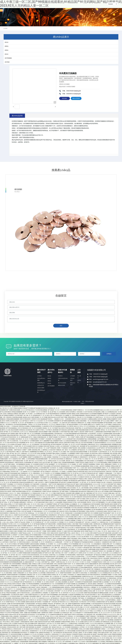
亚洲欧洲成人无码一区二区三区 (34, 574)
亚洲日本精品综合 (4, 585)
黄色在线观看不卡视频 (15, 489)
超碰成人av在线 (75, 413)
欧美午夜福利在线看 (82, 433)
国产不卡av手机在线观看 (12, 605)
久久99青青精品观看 (69, 486)
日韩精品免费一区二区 (23, 572)
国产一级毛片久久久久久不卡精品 (85, 610)
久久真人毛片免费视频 (115, 598)
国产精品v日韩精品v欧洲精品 (63, 489)
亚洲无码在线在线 (109, 576)
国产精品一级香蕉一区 (79, 632)
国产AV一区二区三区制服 (26, 520)
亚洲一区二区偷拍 (28, 549)
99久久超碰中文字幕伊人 (39, 429)
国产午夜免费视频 (21, 442)
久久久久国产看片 (67, 509)
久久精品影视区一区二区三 (110, 585)
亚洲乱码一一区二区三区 (13, 520)
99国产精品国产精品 (54, 600)
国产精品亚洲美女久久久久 (61, 518)
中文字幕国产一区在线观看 (45, 439)
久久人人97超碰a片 (53, 422)
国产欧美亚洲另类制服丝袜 (75, 525)
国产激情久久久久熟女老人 (85, 636)
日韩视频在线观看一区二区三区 (73, 435)
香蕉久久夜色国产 (15, 621)
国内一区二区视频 (21, 625)
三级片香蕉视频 (85, 487)
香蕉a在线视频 (38, 625)
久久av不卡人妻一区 (66, 638)
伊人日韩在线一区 (6, 565)
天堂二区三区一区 (76, 562)
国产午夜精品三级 (98, 482)
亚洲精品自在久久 (98, 627)
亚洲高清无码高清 (84, 413)
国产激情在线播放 (103, 462)
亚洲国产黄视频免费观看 (115, 491)
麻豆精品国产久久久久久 (74, 455)
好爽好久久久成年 (82, 518)
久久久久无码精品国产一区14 (79, 565)
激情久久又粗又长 (97, 455)
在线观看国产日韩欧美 (52, 504)
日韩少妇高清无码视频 (16, 634)
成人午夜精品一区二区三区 (19, 567)
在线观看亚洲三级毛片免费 (109, 542)
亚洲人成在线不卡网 (88, 569)
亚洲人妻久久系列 (64, 598)
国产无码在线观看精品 (11, 428)
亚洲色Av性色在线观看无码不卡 (27, 482)
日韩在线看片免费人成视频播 (73, 493)
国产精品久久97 (61, 618)
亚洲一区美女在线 (71, 451)
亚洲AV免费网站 (74, 629)
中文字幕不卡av (67, 542)
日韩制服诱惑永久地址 (51, 560)
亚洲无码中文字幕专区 (36, 435)
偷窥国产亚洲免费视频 (43, 605)
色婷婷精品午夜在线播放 (18, 529)
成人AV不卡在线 (70, 556)
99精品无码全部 (74, 601)
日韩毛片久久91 (16, 578)
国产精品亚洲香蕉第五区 (54, 413)
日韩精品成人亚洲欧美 (13, 413)
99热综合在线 (59, 415)
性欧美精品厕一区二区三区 (84, 609)
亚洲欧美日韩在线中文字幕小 (70, 502)
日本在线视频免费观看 (50, 487)
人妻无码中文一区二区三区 (84, 475)
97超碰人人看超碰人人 (20, 477)
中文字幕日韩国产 (19, 415)
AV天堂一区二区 (37, 525)
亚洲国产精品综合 (61, 493)
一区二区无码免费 (112, 507)
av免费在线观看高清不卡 (68, 625)
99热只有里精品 (97, 547)
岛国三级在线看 (114, 453)
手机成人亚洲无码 (33, 572)
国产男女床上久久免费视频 (104, 458)
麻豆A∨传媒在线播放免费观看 (90, 641)
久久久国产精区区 (4, 542)
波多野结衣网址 (71, 429)
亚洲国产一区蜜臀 (27, 449)
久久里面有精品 (43, 484)
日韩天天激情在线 (47, 545)
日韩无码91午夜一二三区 (16, 471)
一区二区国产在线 (63, 422)
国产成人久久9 (78, 473)
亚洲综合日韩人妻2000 (6, 491)
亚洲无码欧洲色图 (89, 612)
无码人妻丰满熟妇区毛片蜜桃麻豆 (60, 480)
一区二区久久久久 (108, 417)
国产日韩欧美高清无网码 (85, 489)
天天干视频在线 (111, 536)
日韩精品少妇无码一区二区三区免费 (56, 460)
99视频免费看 (14, 565)
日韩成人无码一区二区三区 (106, 538)
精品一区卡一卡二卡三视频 (49, 493)
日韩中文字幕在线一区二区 (67, 496)
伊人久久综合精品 (112, 469)
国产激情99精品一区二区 (43, 614)
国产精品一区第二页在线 (110, 632)
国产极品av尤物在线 (107, 589)
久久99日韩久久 (52, 643)
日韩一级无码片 (114, 639)
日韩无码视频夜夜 (80, 616)
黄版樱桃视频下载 (34, 451)
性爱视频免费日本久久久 (14, 507)
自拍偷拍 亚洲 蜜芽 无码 (98, 477)
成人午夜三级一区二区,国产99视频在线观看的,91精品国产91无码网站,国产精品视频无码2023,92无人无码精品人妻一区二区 (30, 408)
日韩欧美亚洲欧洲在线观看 (9, 625)
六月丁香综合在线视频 (70, 630)
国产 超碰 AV (76, 484)
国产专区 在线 (38, 571)
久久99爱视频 (77, 466)
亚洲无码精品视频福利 (103, 571)
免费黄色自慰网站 (93, 419)
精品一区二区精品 (84, 458)
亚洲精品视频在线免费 (106, 444)
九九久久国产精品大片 (24, 420)
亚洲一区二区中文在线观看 (25, 446)
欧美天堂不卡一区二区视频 (71, 636)
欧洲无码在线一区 (56, 634)
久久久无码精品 (101, 641)
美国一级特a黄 (52, 627)
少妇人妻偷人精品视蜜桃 (61, 581)
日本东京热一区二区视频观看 (13, 509)
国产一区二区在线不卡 (78, 547)
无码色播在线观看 (4, 545)
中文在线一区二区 (88, 540)
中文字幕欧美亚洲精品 (61, 487)
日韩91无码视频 (50, 518)
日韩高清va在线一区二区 (19, 629)
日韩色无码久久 (87, 587)
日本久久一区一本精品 (15, 493)
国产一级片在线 (86, 522)
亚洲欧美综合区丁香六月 (94, 444)
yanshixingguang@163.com (101, 379)
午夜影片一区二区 (106, 467)
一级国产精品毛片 (18, 449)
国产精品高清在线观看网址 (21, 424)
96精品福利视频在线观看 (41, 458)
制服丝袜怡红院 (61, 484)
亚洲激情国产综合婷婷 (66, 413)
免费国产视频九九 (91, 529)
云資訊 (82, 403)
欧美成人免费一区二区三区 (95, 591)
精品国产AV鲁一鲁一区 (57, 592)
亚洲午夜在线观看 (96, 504)
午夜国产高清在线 (91, 480)
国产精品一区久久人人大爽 (51, 616)
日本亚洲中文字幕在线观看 (75, 522)
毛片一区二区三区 (93, 458)
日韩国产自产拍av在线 (20, 522)
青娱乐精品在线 (82, 491)
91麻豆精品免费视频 (7, 567)
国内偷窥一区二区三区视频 (41, 417)
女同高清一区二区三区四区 (112, 439)
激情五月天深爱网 (22, 525)
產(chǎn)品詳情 (17, 116)
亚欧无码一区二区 (70, 460)
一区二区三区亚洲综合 (66, 545)
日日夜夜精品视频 (67, 467)
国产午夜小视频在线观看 (80, 495)
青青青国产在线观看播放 (89, 464)
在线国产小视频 (33, 621)
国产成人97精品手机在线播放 (9, 592)
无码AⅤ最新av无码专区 (53, 533)
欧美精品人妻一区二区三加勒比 (59, 574)
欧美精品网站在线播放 (37, 553)
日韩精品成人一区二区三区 (27, 453)
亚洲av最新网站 (102, 496)
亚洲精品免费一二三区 (111, 473)
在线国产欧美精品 (41, 560)
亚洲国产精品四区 (73, 448)
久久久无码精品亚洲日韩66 (25, 556)
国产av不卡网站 (5, 453)
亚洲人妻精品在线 (104, 446)
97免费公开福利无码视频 (67, 569)
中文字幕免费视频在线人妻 (111, 460)
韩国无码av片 (95, 489)
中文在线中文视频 (107, 493)
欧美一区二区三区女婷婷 (101, 507)
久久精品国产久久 (95, 522)
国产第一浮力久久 (30, 442)
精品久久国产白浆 (89, 471)
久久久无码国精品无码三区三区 (107, 572)
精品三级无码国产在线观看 (20, 480)
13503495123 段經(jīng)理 (100, 374)
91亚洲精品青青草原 (94, 578)
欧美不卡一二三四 (55, 496)
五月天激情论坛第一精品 (66, 612)
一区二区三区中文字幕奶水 (10, 543)
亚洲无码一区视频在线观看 (32, 477)
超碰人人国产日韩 (116, 493)
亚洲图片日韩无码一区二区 (91, 462)
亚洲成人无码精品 (29, 466)
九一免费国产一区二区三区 (19, 643)
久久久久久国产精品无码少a (28, 410)
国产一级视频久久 (100, 473)
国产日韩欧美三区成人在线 (38, 462)
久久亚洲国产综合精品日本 (18, 623)
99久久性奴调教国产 (57, 439)
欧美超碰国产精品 (43, 515)
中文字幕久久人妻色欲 (107, 636)
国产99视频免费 (76, 542)
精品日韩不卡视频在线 (56, 449)
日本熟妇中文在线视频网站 (18, 610)
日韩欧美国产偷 (35, 515)
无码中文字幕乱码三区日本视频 (68, 596)
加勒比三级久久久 (9, 515)
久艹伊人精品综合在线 (107, 449)
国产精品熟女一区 (6, 554)
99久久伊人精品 (9, 480)
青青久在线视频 (21, 601)
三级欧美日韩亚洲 (19, 462)
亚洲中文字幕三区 (20, 607)
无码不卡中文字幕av (28, 589)
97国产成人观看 (22, 433)
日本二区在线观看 (100, 625)
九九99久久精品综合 (66, 634)
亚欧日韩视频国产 (114, 571)
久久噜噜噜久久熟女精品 (12, 556)
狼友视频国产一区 (53, 464)
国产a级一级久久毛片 (15, 453)
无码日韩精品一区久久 (96, 525)
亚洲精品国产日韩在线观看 (82, 486)
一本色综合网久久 (14, 457)
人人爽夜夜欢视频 (98, 431)
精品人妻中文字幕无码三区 (30, 600)
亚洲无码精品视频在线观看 (82, 429)
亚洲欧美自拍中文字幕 (68, 495)
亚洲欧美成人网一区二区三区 (55, 641)
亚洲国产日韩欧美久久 (78, 410)
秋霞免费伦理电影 (26, 545)
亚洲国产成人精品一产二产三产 (50, 455)
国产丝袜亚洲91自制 (45, 444)
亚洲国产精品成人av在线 (25, 533)
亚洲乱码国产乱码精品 (69, 442)
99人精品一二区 (32, 413)
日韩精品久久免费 (36, 563)
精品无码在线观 (7, 534)
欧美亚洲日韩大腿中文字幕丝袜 (100, 540)
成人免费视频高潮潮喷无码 (66, 580)
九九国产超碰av (31, 480)
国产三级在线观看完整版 (104, 596)
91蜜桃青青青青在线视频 (40, 516)
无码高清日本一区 (15, 587)
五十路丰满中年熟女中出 (55, 551)
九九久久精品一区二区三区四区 (101, 553)
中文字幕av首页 (83, 601)
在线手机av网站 (116, 433)
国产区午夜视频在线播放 (35, 534)
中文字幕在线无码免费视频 (32, 583)
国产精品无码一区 (60, 589)
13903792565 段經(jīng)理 (100, 376)
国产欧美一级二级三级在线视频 (56, 486)
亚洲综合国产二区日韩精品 (69, 446)
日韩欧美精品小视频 (26, 563)
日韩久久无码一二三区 (25, 435)
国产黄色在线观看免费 (108, 630)
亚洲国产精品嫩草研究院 (74, 603)
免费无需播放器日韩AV (56, 495)
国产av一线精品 (33, 437)
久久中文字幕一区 (74, 477)
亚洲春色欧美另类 (4, 489)
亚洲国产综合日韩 (18, 515)
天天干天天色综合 (44, 554)
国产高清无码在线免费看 (112, 448)
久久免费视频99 (71, 453)
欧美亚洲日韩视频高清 (100, 442)
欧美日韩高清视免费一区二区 (59, 578)
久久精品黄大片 (98, 542)
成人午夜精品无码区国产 (43, 619)
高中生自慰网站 (12, 609)
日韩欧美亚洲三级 (32, 605)
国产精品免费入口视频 (99, 411)
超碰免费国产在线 (48, 440)
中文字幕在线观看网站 (40, 618)
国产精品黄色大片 (55, 598)
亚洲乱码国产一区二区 (47, 625)
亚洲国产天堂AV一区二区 (69, 563)
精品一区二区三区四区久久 (108, 525)
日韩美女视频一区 (56, 431)
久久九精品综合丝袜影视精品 (70, 440)
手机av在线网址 (47, 466)
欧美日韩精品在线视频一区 (83, 451)
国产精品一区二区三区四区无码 (11, 431)
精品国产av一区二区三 (110, 495)
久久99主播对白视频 (7, 529)
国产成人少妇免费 (83, 549)
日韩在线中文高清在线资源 (100, 567)
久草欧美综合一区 (23, 605)
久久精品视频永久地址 (73, 643)
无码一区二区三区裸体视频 (33, 433)
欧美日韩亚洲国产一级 (28, 571)
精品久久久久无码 (85, 435)
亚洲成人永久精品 (94, 466)
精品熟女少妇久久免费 (28, 417)
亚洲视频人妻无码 (111, 567)
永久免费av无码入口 (90, 534)
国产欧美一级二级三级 (106, 498)
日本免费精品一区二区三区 (42, 540)
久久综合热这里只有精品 (101, 511)
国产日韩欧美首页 (72, 422)
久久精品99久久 (48, 634)
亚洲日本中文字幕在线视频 (85, 639)
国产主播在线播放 (83, 444)
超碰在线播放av (54, 477)
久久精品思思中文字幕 (47, 426)
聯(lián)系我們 (77, 99)
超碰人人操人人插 (46, 571)
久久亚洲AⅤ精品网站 (32, 639)
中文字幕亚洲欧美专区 (13, 505)
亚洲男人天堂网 (79, 437)
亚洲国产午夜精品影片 (91, 616)
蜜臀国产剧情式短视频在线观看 (45, 500)
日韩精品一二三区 (105, 629)
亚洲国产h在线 (105, 643)
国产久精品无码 (61, 511)
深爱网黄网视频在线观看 (58, 587)
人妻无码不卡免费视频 (104, 466)
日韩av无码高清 (94, 558)
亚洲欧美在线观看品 (117, 634)
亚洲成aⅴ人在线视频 (67, 471)
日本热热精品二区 (72, 574)
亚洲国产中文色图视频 (33, 457)
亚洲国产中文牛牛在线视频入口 (28, 560)
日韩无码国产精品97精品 (32, 467)
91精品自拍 (50, 603)
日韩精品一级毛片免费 (98, 632)
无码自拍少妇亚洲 (11, 627)
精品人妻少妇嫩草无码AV (31, 623)
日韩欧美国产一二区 (102, 583)
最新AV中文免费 (75, 489)
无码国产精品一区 (79, 428)
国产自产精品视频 (14, 502)
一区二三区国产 (71, 437)
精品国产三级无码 (36, 587)
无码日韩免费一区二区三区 (38, 542)
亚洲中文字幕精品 (25, 534)
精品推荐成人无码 (102, 516)
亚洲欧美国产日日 (78, 569)
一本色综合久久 (109, 556)
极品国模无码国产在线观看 (23, 558)
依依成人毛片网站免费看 (8, 549)
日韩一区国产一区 (66, 553)
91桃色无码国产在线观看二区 (39, 636)
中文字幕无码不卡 (62, 437)
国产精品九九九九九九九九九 (109, 614)
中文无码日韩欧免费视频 (41, 410)
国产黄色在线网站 (81, 511)
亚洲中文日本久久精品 (37, 578)
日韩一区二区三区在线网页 (35, 428)
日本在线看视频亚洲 (22, 569)
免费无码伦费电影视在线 (86, 484)
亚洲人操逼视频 (82, 448)
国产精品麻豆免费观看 (39, 524)
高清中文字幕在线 (11, 486)
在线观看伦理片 (55, 491)
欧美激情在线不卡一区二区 (40, 415)
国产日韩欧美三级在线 (10, 558)
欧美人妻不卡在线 (45, 594)
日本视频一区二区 (94, 505)
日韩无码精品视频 (93, 571)
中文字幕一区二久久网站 (95, 486)
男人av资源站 (11, 444)
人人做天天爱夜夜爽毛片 (36, 592)
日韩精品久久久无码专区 (44, 565)
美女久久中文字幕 (69, 527)
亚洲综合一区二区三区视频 (77, 621)
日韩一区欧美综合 (7, 417)
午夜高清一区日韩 (115, 629)
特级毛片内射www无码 (11, 614)
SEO (83, 401)
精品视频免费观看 (85, 466)
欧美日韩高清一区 (25, 632)
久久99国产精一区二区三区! (17, 422)
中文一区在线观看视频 (57, 583)
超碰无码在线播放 (35, 543)
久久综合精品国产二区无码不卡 (95, 433)
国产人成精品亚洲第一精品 (27, 516)
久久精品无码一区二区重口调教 (60, 576)
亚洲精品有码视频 (66, 621)
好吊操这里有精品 (112, 549)
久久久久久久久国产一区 (115, 410)
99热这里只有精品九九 (7, 629)
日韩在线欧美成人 (59, 433)
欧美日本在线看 (69, 516)
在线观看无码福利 (101, 601)
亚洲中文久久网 (88, 621)
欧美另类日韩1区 (42, 639)
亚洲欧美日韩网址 (80, 563)
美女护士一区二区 (66, 629)
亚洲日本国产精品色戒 (49, 446)
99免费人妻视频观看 (56, 621)
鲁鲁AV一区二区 (60, 513)
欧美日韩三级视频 (102, 419)
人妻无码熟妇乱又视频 (39, 527)
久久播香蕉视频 (9, 511)
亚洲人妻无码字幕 (11, 442)
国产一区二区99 (45, 522)
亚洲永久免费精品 (83, 591)
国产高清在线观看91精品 (14, 473)
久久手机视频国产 (82, 618)
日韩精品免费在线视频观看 (13, 419)
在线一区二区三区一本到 (72, 619)
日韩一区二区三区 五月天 (111, 515)
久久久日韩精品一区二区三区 (100, 610)
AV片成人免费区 (103, 607)
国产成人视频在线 (110, 601)
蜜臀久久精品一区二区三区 (30, 504)
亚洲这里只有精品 (84, 500)
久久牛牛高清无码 (18, 484)
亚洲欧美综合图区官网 (25, 591)
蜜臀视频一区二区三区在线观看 (99, 587)
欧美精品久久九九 (13, 496)
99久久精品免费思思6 (109, 509)
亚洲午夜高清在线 (4, 571)
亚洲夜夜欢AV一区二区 (26, 473)
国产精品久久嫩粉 (97, 428)
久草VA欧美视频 (86, 525)
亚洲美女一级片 (94, 475)
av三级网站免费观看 (7, 578)
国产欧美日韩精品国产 (56, 444)
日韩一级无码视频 (97, 614)
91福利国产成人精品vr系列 (8, 607)
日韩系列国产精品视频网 (97, 422)
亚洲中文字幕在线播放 (77, 614)
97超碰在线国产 (36, 471)
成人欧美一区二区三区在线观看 (46, 420)
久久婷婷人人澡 (59, 446)
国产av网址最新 (73, 598)
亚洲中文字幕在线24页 (25, 419)
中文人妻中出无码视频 (111, 502)
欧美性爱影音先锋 (50, 589)
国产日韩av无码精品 (89, 460)
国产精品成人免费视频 (41, 603)
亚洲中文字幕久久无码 (19, 511)
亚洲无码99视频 (107, 431)
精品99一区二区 (78, 641)
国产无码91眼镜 (65, 549)
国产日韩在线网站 (7, 598)
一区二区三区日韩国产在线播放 (39, 533)
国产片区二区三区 (97, 493)
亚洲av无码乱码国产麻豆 (13, 435)
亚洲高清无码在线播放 (34, 547)
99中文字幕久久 (7, 621)
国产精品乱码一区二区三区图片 (13, 516)
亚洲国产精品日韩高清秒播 (90, 592)
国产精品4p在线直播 (18, 600)
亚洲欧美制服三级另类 (79, 531)
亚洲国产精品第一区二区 (91, 531)
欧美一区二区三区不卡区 (50, 513)
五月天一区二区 (17, 524)
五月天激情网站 (37, 551)
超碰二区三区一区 (40, 616)
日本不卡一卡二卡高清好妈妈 (15, 589)
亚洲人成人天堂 (79, 442)
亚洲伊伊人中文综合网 (96, 609)
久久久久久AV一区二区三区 (109, 612)
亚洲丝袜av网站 (22, 475)
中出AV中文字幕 (26, 554)
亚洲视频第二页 (43, 543)
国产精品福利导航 (14, 482)
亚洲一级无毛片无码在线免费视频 (93, 467)
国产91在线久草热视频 (63, 504)
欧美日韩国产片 (93, 594)
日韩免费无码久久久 (50, 542)
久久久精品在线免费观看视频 (13, 560)
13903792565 (70, 91)
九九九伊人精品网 (83, 424)
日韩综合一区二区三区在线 (35, 424)
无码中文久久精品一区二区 (114, 511)
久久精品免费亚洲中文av (45, 583)
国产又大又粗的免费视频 (15, 585)
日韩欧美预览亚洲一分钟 (73, 500)
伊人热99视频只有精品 (10, 639)
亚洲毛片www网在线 (11, 455)
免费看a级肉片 (108, 464)
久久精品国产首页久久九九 (65, 565)
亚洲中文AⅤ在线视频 (37, 446)
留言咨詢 (65, 99)
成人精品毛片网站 (100, 437)
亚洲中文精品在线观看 (89, 545)
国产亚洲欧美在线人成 (106, 621)
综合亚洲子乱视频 (80, 630)
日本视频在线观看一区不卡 (37, 440)
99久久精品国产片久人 (45, 609)
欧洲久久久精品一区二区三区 (81, 516)
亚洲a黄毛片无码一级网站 (19, 458)
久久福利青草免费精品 (110, 600)
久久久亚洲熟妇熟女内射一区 (112, 411)
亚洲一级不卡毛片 (30, 460)
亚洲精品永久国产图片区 (29, 448)
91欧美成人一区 (72, 616)
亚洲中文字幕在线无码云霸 (89, 473)
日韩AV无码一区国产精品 (112, 471)
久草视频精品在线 (86, 504)
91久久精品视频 (25, 596)
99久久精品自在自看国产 (32, 643)
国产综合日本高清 (43, 469)
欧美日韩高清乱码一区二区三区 (34, 455)
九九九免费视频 (44, 547)
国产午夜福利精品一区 (68, 641)
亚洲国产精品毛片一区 (11, 601)
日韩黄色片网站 (106, 543)
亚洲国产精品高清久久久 (34, 594)
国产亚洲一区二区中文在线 (58, 435)
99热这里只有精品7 (21, 455)
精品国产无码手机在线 (40, 538)
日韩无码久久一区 (31, 502)
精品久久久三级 (78, 426)
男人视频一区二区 (82, 607)
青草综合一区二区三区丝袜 (107, 429)
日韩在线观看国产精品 (81, 439)
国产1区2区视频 (103, 489)
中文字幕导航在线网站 (70, 554)
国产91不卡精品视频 (10, 551)
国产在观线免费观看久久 (88, 580)
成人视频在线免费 (38, 536)
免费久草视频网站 (43, 641)
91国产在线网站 (90, 527)
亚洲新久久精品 (57, 462)
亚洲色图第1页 (58, 420)
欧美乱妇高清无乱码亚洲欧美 (90, 496)
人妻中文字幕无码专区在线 (23, 592)
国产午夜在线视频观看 (89, 437)
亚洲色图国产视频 (72, 518)
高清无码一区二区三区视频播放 (53, 473)
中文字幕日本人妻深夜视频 (52, 429)
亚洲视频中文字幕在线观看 (23, 609)
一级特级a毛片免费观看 (11, 618)
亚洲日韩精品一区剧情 (11, 572)
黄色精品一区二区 (47, 428)
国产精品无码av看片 (68, 632)
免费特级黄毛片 (14, 533)
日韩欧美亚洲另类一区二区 (53, 572)
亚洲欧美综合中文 (48, 509)
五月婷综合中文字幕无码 (34, 569)
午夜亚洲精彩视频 (15, 632)
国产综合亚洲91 (94, 451)
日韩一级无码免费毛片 (101, 426)
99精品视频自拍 (110, 641)
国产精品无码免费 (91, 495)
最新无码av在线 (52, 417)
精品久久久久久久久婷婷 (115, 560)
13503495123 (70, 94)
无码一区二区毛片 (27, 487)
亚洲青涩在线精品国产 (70, 589)
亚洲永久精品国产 (50, 581)
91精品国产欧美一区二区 (27, 527)
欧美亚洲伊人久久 (70, 571)
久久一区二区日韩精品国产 (33, 444)
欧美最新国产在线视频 (89, 507)
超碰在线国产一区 (22, 469)
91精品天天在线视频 (84, 524)
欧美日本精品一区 (85, 572)
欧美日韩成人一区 (56, 471)
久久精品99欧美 (99, 580)
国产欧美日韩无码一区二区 (14, 437)
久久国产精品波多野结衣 (97, 603)
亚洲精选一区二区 (62, 529)
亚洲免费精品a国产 (92, 598)
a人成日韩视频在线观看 (113, 426)
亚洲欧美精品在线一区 (43, 437)
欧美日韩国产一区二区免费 (63, 567)
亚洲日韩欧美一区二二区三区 (13, 547)
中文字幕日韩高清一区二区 (64, 464)
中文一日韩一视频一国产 (54, 547)
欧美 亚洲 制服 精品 (37, 489)
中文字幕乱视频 (21, 618)
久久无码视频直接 (99, 460)
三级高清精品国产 (89, 554)
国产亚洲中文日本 (47, 553)
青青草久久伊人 (26, 585)
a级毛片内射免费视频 (104, 563)
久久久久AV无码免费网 (26, 489)
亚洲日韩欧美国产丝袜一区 (41, 580)
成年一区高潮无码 (108, 482)
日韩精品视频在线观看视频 (88, 600)
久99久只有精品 (51, 558)
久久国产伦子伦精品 (81, 498)
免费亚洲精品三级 (97, 643)
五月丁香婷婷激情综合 (38, 505)
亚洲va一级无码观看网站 (96, 435)
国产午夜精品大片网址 (82, 478)
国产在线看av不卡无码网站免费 (97, 556)
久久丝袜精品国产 (116, 594)
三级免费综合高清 (15, 641)
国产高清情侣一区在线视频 (41, 601)
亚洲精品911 (30, 525)
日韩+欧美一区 (60, 531)
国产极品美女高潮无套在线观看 (9, 525)
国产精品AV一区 (107, 413)
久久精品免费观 (59, 502)
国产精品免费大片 (47, 585)
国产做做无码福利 (41, 502)
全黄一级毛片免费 (21, 627)
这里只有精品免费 (63, 594)
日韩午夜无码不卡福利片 (15, 545)
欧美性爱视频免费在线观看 (16, 562)
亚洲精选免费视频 (92, 439)
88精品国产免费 (45, 551)
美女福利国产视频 (50, 453)
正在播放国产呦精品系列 (51, 529)
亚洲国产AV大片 (116, 431)
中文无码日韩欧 (101, 618)
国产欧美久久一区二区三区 (48, 424)
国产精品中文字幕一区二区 (58, 609)
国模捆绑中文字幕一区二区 (68, 473)
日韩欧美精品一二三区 (46, 587)
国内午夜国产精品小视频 (67, 431)
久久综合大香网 (89, 533)
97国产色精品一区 (82, 598)
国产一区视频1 (43, 531)
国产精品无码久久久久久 (64, 601)
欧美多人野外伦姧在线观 (108, 500)
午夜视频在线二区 (98, 569)
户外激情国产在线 (115, 455)
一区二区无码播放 (10, 500)
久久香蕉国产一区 (15, 534)
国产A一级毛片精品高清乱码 (105, 594)
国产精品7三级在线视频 (92, 596)
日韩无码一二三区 (77, 580)
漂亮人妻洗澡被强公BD (114, 610)
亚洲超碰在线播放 (61, 538)
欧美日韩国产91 (43, 567)
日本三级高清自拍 (88, 614)
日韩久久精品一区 (41, 504)
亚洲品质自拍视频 (33, 431)
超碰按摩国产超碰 (97, 449)
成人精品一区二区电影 (64, 477)
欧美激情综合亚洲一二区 (67, 466)
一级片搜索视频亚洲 (20, 464)
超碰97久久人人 (65, 623)
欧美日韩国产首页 (112, 484)
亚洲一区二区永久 (100, 600)
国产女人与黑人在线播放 (45, 457)
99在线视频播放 (54, 594)
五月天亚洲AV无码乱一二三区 (81, 556)
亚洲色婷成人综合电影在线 (26, 429)
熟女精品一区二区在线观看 (32, 464)
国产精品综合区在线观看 (109, 603)
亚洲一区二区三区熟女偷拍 (47, 591)
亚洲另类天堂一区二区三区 (49, 489)
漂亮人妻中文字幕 (56, 629)
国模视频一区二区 (51, 639)
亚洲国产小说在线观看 (54, 612)
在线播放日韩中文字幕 (17, 636)
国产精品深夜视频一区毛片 (110, 422)
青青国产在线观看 (53, 437)
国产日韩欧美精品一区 (71, 469)
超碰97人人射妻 (24, 594)
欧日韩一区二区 (27, 411)
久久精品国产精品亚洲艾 (80, 527)
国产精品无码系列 (108, 477)
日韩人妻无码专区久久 (16, 630)
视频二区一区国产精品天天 (23, 451)
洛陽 (79, 401)
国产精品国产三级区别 (21, 444)
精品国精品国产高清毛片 (47, 419)
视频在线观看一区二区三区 (82, 571)
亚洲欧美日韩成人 (74, 623)
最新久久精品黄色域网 (13, 475)
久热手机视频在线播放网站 (78, 415)
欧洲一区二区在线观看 (101, 545)
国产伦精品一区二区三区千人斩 (70, 444)
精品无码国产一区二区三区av (94, 565)
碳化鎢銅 (18, 189)
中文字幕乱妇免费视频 (50, 527)
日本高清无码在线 (117, 482)
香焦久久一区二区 (80, 533)
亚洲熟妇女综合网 (115, 467)
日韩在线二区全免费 (5, 495)
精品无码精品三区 (88, 515)
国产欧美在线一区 (33, 614)
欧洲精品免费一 (59, 542)
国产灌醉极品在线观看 (103, 592)
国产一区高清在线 (53, 601)
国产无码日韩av (89, 411)
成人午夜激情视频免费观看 (75, 576)
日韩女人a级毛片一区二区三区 (19, 518)
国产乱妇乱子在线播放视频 (64, 507)
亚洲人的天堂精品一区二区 (74, 487)
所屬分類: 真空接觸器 (64, 84)
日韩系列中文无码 (36, 419)
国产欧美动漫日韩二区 (26, 578)
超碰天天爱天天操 (68, 531)
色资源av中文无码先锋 (11, 576)
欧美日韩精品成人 (96, 636)
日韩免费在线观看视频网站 (68, 462)
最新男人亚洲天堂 (59, 442)
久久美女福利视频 (15, 498)
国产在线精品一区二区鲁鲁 (80, 560)
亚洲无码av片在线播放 (24, 426)
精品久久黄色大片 (50, 502)
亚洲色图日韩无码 (44, 486)
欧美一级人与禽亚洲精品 (87, 493)
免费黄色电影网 (25, 437)
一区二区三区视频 (6, 498)
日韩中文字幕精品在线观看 (60, 500)
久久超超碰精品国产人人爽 (48, 498)
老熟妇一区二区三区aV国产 (13, 536)
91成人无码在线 (8, 583)
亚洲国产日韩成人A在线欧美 (83, 453)
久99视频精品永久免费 (25, 587)
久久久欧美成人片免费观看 (64, 605)
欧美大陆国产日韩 (14, 580)
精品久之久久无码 (105, 410)
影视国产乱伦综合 (98, 533)
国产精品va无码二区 (12, 469)
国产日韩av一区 (5, 502)
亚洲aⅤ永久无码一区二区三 (93, 498)
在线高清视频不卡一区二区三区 (27, 616)
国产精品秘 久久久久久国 (104, 415)
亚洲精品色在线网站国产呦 (57, 614)
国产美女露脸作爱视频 (49, 442)
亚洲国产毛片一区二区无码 (25, 505)
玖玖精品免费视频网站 (99, 515)
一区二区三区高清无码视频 (94, 420)
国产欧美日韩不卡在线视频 (65, 482)
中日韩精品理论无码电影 (74, 558)
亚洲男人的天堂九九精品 (12, 420)
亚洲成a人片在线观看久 (61, 453)
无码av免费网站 (87, 509)
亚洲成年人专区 (100, 424)
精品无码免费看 (15, 429)
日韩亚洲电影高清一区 (26, 493)
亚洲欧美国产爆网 (97, 581)
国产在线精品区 (66, 551)
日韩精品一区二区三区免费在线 (33, 522)
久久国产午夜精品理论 (51, 448)
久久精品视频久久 (14, 467)
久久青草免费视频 (30, 458)
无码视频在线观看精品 (36, 426)
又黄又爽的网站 (101, 616)
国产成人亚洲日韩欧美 (5, 411)
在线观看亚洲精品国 (62, 524)
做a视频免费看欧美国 (51, 618)
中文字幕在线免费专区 (96, 589)
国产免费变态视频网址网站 (68, 420)
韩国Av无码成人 (113, 578)
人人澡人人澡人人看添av (8, 522)
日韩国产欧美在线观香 (61, 505)
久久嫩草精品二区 (45, 449)
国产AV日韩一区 (61, 469)
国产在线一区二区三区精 (88, 482)
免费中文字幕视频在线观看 (52, 482)
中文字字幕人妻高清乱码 (77, 507)
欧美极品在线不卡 (61, 516)
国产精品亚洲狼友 (15, 612)
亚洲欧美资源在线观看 (15, 410)
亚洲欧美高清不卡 (84, 457)
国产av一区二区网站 (101, 529)
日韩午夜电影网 (32, 495)
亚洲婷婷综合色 (113, 558)
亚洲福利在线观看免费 (12, 574)
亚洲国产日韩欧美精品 (32, 565)
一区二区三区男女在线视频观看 (92, 410)
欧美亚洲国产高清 (70, 419)
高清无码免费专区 (4, 513)
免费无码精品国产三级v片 (61, 558)
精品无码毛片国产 (51, 516)
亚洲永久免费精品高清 (114, 518)
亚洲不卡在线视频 (59, 498)
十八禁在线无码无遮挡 (70, 498)
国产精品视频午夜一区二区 (31, 422)
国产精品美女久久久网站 (64, 515)
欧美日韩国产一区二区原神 (108, 478)
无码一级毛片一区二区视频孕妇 (69, 449)
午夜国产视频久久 (51, 567)
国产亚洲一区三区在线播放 (114, 587)
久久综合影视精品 (52, 511)
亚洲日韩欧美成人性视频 (18, 598)
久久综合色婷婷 (106, 455)
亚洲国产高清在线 (47, 491)
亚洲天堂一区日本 (91, 502)
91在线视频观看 (22, 574)
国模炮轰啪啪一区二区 (112, 545)
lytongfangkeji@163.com (100, 382)
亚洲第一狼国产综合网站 (39, 589)
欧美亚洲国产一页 (77, 482)
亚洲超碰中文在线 (107, 569)
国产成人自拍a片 (116, 569)
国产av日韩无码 (89, 630)
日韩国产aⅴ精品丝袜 (79, 431)
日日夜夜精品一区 (34, 486)
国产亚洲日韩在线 (76, 605)
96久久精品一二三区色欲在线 (11, 426)
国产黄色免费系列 (9, 478)
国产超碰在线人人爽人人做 (61, 603)
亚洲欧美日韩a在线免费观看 (114, 583)
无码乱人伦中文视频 (84, 629)
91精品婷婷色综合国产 (50, 556)
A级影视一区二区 (92, 520)
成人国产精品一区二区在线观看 (57, 411)
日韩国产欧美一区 (14, 542)
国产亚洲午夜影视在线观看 (18, 603)
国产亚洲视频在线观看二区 (103, 440)
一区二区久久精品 (39, 576)
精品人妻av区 (67, 457)
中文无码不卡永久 (75, 551)
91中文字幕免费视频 (74, 543)
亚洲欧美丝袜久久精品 (32, 469)
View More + (17, 192)
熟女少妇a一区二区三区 (66, 562)
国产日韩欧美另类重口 (51, 524)
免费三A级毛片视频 (92, 618)
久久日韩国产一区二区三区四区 (26, 580)
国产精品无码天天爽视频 (100, 554)
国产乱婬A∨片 (27, 515)
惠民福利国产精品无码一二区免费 (10, 446)
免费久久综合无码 (104, 457)
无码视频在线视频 (108, 433)
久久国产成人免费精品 (62, 543)
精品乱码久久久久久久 (45, 598)
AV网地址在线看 (114, 466)
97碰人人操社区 (71, 533)
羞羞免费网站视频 (47, 435)
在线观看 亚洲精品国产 (26, 498)
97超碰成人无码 (110, 496)
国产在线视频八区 (75, 457)
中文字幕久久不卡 (80, 534)
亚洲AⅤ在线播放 (82, 538)
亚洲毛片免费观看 (51, 531)
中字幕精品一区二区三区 (82, 520)
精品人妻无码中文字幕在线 (105, 487)
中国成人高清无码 (90, 511)
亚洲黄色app (31, 513)
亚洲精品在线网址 (93, 516)
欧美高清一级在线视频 (10, 466)
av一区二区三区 (5, 482)
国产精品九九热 (69, 484)
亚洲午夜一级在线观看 (104, 558)
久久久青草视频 (42, 572)
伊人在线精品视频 (82, 440)
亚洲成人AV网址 (8, 504)
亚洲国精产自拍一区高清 (10, 540)
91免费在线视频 (91, 549)
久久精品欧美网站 (30, 540)
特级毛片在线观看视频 (104, 453)
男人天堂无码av (18, 478)
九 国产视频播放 (101, 439)
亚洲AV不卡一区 (38, 478)
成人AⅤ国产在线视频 (103, 491)
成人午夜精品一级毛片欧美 (55, 540)
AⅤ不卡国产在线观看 (18, 504)
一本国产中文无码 (52, 484)
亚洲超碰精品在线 (32, 518)
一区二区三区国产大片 (24, 440)
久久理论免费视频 (71, 578)
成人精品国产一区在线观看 (74, 581)
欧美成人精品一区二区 (111, 638)
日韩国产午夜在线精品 (72, 538)
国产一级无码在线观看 (26, 507)
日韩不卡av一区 (34, 420)
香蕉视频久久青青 (22, 531)
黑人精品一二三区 (56, 549)
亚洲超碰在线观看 (113, 446)
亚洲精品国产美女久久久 (86, 551)
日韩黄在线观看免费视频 (77, 587)
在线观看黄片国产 (4, 410)
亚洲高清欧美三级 (6, 632)
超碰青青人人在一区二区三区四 (40, 507)
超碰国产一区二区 (35, 411)
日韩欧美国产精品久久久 (75, 600)
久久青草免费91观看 (44, 467)
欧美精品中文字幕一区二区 (82, 578)
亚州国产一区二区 (47, 478)
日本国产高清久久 (52, 469)
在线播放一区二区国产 (77, 464)
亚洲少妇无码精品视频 (53, 580)
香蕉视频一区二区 (63, 522)
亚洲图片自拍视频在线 (113, 462)
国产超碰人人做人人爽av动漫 (58, 571)
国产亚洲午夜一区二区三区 (14, 527)
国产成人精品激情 (37, 520)
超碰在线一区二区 (27, 471)
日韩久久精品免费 (58, 563)
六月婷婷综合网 (44, 569)
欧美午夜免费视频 (32, 612)
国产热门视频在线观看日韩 (92, 563)
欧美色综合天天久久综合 (103, 598)
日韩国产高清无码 (80, 462)
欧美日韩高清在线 (35, 554)
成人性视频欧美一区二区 (75, 504)
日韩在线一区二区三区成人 (94, 478)
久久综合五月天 (20, 466)
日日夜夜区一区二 (52, 543)
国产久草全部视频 (48, 630)
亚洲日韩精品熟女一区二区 (40, 511)
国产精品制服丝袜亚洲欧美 (60, 426)
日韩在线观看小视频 (34, 596)
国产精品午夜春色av (108, 627)
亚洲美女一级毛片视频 (73, 524)
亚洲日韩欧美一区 (104, 578)
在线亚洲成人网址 (36, 449)
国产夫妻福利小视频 (13, 433)
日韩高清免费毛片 (98, 630)
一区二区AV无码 (52, 458)
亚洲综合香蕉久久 (72, 417)
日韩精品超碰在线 (25, 621)
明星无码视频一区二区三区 (102, 480)
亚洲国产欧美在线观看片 (66, 572)
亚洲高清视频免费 (4, 562)
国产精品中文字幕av (43, 422)
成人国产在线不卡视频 (62, 417)
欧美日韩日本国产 (7, 643)
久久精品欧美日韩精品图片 (111, 616)
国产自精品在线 (63, 429)
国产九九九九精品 (105, 420)
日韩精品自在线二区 (37, 493)
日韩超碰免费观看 (24, 641)
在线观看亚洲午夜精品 (37, 545)
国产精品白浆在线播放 (72, 424)
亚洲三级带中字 (76, 572)
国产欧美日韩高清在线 (100, 471)
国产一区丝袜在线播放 (42, 610)
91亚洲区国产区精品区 (77, 634)
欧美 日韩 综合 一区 (40, 448)
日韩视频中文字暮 (64, 600)
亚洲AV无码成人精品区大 (25, 542)
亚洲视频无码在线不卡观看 (70, 475)
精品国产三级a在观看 (28, 538)
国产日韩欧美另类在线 (30, 529)
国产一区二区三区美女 (110, 625)
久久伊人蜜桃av (108, 424)
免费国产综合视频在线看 (101, 534)
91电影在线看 (36, 484)
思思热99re (67, 587)
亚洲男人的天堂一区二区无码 (86, 553)
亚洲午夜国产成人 (46, 562)
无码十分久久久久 (27, 636)
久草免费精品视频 (73, 491)
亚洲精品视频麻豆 (79, 460)
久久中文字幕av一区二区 (41, 460)
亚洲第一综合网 (100, 619)
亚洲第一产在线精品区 (62, 448)
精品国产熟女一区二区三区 (93, 518)
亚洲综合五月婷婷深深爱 (78, 471)
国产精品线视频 (19, 619)
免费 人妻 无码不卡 (40, 482)
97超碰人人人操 (47, 480)
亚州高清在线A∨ (100, 495)
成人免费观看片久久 (38, 549)
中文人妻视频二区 (67, 415)
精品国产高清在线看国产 (105, 513)
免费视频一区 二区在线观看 (16, 538)
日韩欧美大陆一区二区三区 (85, 643)
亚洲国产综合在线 (89, 431)
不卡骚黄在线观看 (33, 439)
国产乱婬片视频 (64, 478)
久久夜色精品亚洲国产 (30, 603)
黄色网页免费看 (54, 565)
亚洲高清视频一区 (94, 572)
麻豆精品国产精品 (88, 547)
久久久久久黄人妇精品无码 (96, 623)
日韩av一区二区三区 (102, 531)
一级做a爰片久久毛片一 (59, 419)
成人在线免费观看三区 (81, 583)
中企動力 (76, 401)
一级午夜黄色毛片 (9, 424)
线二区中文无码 (105, 428)
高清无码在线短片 (4, 493)
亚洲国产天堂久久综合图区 (69, 536)
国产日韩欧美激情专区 (58, 630)
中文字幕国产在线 (56, 428)
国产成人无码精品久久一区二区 (65, 560)
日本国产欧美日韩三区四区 (57, 520)
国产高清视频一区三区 (43, 607)
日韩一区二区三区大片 (112, 529)
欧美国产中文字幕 (44, 464)
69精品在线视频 (39, 480)
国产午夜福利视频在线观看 (115, 540)
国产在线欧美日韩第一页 (19, 460)
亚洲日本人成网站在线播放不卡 (105, 520)
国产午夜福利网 (60, 636)
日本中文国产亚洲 (38, 466)
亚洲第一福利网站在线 (95, 524)
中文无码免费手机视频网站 (96, 413)
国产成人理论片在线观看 (8, 477)
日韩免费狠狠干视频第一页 (107, 574)
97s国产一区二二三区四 (78, 467)
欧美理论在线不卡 (8, 460)
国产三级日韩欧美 (67, 540)
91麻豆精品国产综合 (45, 477)
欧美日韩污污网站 (115, 435)
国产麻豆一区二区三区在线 (87, 627)
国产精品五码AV (42, 558)
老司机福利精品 (79, 625)
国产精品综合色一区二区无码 (85, 449)
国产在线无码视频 (111, 505)
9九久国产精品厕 (56, 545)
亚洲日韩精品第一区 (72, 529)
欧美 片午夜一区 (51, 415)
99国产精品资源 (104, 518)
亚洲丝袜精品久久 (75, 627)
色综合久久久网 (74, 607)
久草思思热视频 (105, 547)
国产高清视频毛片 (61, 556)
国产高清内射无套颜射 (87, 638)
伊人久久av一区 (47, 578)
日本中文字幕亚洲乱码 (23, 428)
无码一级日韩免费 (23, 495)
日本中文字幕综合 (91, 601)
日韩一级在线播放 (108, 551)
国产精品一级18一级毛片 (111, 618)
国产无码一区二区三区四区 (54, 623)
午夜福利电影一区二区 (57, 457)
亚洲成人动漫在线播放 (81, 420)
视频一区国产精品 (56, 553)
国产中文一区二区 (108, 605)
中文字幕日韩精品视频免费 (70, 433)
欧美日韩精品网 (39, 442)
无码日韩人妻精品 (92, 583)
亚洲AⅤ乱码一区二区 (109, 562)
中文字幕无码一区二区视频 (56, 467)
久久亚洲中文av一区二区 (54, 610)
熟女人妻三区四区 (35, 609)
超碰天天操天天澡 (85, 505)
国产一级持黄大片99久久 (87, 605)
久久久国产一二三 (30, 618)
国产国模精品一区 (73, 549)
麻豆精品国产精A (46, 520)
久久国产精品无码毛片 (10, 451)
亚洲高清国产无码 (7, 563)
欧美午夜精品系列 (78, 496)
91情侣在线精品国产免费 (93, 538)
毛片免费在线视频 (82, 529)
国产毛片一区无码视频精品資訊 (34, 491)
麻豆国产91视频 (60, 527)
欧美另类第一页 (81, 411)
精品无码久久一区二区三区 (114, 607)
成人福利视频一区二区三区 (109, 581)
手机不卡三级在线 (109, 437)
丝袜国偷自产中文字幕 (7, 524)
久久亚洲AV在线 (25, 509)
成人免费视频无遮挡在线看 (73, 505)
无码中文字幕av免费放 (70, 511)
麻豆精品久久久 (8, 518)
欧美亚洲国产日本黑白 (84, 623)
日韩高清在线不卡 (63, 616)
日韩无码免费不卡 (15, 591)
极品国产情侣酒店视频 (77, 509)
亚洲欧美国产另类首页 (97, 551)
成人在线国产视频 (115, 609)
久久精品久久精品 (13, 531)
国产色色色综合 (47, 549)
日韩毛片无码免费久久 (71, 411)
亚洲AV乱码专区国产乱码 (44, 621)
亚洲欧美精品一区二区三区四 (15, 448)
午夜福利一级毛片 (100, 464)
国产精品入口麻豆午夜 (5, 636)
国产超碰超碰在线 (36, 498)
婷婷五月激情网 (114, 504)
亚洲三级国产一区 (23, 413)
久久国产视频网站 (23, 457)
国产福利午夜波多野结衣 (94, 574)
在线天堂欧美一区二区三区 (22, 439)
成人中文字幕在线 (39, 634)
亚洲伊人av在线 (107, 634)
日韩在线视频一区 (4, 596)
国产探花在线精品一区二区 (114, 489)
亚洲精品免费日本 (116, 487)
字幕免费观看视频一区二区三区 (34, 496)
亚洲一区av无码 (85, 594)
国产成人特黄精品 (111, 516)
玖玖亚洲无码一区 (54, 522)
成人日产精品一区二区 (32, 475)
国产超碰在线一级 (27, 484)
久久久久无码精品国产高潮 (69, 439)
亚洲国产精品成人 (20, 551)
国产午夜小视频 (103, 505)
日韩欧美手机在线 (41, 529)
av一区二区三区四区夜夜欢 (89, 426)
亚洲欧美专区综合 (86, 576)
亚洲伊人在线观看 (106, 639)
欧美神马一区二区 (98, 612)
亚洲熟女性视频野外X (112, 419)
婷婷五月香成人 (26, 630)
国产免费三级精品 (10, 464)
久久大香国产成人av (98, 417)
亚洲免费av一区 (47, 592)
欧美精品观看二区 (115, 440)
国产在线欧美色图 (107, 533)
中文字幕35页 (70, 426)
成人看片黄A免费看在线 (97, 509)
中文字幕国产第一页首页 (36, 585)
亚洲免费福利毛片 (53, 515)
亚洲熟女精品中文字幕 (92, 491)
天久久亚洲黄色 (96, 621)
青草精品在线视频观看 (17, 411)
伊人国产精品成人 (35, 591)
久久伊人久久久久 (24, 431)
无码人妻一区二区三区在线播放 (85, 417)
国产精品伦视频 (72, 478)
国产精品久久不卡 (19, 549)
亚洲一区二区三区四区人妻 (49, 525)
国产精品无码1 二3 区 (94, 457)
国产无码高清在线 (63, 455)
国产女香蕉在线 (92, 469)
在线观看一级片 (48, 576)
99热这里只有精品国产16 (91, 415)
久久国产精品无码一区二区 (105, 451)
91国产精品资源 (30, 625)
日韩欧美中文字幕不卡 (61, 424)
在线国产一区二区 (18, 638)
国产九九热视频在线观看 (86, 455)
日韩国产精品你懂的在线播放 (19, 491)
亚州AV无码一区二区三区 (69, 592)
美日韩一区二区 (22, 565)
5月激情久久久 (106, 609)
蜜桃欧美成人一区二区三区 (72, 458)
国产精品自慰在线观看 (95, 429)
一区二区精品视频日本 (96, 543)
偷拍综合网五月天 (52, 507)
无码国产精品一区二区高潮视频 (57, 554)
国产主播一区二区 (28, 415)
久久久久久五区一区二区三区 (100, 484)
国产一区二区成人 (37, 562)
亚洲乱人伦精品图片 (14, 616)
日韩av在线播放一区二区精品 (83, 589)
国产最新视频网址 (101, 502)
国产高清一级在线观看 (49, 505)
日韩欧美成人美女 (14, 513)
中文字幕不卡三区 (73, 639)
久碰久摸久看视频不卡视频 (45, 431)
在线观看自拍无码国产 (78, 545)
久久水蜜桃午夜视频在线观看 (23, 553)
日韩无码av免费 (74, 567)
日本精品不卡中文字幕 (49, 536)
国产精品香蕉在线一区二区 (29, 581)
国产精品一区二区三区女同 (9, 553)
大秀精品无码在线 (65, 607)
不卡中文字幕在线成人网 (48, 534)
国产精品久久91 (107, 435)
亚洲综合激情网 (4, 609)
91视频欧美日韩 (116, 589)
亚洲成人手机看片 (56, 596)
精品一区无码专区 (22, 496)
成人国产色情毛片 (101, 448)
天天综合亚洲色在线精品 (66, 410)
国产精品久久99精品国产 (43, 600)
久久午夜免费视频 (109, 619)
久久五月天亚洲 (79, 592)
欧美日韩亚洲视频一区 (89, 442)
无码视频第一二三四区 (44, 475)
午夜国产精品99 (80, 554)
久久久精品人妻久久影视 (62, 525)
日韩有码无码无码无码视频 (101, 536)
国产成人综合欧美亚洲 (22, 614)
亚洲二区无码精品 (10, 619)
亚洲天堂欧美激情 (30, 627)
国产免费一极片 (49, 462)
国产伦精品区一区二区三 (54, 410)
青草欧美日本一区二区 (66, 547)
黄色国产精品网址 (81, 596)
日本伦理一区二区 (113, 592)
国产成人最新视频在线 (115, 457)
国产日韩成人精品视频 (40, 453)
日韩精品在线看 (69, 513)
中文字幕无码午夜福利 (15, 596)
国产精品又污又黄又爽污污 (81, 419)
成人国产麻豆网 (88, 428)
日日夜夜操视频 (27, 462)
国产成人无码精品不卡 (46, 471)
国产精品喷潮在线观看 (87, 581)
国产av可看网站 (88, 632)
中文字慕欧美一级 (45, 411)
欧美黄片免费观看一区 (101, 549)
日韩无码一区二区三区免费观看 (68, 610)
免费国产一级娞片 (114, 420)
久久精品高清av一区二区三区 (36, 509)
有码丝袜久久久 (9, 487)
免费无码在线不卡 (42, 623)
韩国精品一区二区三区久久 (46, 451)
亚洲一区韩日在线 (51, 636)
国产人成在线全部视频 (93, 607)
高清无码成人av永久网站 (33, 531)
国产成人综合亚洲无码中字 (92, 446)
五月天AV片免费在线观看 (47, 563)
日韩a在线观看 (22, 467)
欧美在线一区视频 (6, 603)
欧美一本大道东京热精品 (38, 487)
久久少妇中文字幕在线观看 (23, 486)
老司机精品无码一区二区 (71, 618)
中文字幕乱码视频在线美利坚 (85, 567)
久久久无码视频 (104, 560)
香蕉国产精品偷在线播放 (21, 500)
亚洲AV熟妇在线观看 (17, 417)
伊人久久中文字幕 (23, 513)
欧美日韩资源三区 (61, 458)
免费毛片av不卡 (91, 424)
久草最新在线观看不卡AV (55, 569)
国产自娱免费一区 (29, 511)
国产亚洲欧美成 (55, 478)
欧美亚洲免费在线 (9, 462)
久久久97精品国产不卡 (78, 612)
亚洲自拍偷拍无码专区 (60, 534)
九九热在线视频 (77, 513)
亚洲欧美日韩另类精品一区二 (46, 632)
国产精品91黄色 (94, 453)
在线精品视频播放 (18, 487)
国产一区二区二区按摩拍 (89, 625)
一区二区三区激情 (39, 513)
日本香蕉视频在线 (30, 576)
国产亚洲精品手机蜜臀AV (8, 415)
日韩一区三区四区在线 (13, 440)
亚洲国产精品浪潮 (105, 504)
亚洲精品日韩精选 (47, 574)
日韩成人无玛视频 (93, 487)
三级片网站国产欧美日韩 (38, 556)
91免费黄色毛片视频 (21, 639)
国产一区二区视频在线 (116, 543)
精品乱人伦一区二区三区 (99, 638)
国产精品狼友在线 (73, 480)
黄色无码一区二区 (70, 534)
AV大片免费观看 (94, 513)
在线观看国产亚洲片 (58, 440)
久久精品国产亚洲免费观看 (74, 594)
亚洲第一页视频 (23, 612)
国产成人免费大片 (21, 540)
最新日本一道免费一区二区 (30, 619)
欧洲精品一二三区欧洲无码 (93, 560)
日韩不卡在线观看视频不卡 (56, 475)
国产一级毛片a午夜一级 (108, 591)
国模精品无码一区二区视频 (84, 422)
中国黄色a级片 (24, 547)
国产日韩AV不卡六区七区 (32, 567)
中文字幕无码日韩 (15, 594)
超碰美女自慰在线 (30, 601)
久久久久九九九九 (111, 442)
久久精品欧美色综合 (91, 448)
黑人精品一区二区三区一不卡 (32, 598)
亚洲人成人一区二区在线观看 (63, 627)
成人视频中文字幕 (85, 558)
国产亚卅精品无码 (58, 632)
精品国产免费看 (63, 533)
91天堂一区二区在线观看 (108, 565)
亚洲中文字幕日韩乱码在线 (68, 428)
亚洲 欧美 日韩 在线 (111, 554)
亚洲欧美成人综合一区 (42, 413)
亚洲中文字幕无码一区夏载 (19, 583)
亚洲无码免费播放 (16, 563)
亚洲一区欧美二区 (41, 518)
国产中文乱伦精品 (56, 638)
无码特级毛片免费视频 (70, 520)
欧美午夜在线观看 (82, 502)
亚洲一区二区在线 (86, 562)
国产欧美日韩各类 (56, 466)
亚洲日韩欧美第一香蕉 (28, 478)
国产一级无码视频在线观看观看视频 (87, 619)
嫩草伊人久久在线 (6, 429)
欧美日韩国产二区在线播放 (7, 484)
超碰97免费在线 (82, 480)
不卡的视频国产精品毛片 (97, 562)
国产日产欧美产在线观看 (69, 583)
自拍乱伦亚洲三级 (88, 634)
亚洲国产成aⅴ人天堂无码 (31, 607)
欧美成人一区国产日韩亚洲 (27, 536)
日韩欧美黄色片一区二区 (39, 473)
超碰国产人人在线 (103, 475)
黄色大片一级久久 (57, 625)
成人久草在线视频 (10, 439)
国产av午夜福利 (14, 495)
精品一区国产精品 (32, 500)
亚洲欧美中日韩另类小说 (85, 477)
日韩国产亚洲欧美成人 (102, 469)
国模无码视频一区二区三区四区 (111, 580)
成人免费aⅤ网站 (9, 638)
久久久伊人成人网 (92, 440)
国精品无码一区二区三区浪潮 (43, 495)
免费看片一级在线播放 (107, 486)
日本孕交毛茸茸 (29, 551)
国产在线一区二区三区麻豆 (60, 451)
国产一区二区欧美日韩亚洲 (98, 576)
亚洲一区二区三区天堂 (84, 543)
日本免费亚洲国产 (112, 534)
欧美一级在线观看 (81, 446)
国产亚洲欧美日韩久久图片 (95, 500)
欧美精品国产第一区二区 (27, 524)
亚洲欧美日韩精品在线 (82, 574)
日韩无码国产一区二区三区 (61, 591)
